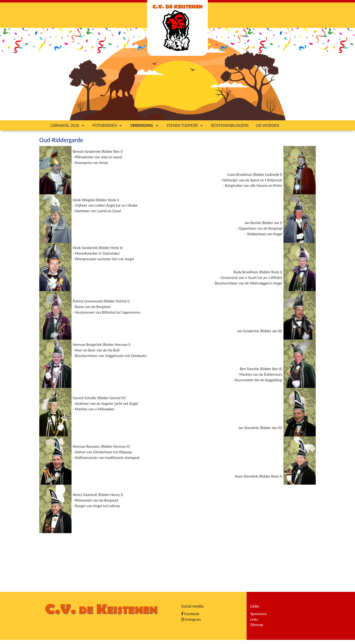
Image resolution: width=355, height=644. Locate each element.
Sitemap (257, 625)
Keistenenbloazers (230, 125)
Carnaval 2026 (68, 125)
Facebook (190, 614)
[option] (177, 74)
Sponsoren (259, 614)
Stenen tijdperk (185, 125)
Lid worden (267, 125)
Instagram (191, 619)
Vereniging (145, 125)
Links (254, 619)
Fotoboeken (108, 125)
